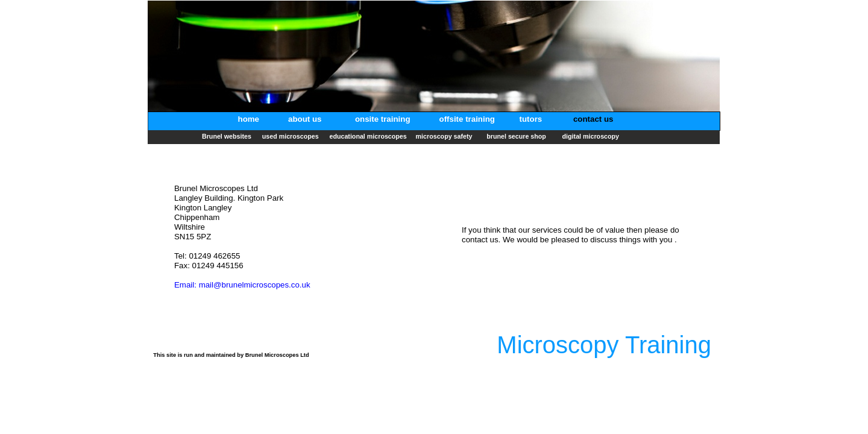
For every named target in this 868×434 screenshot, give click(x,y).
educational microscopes (368, 136)
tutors (531, 119)
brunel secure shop (518, 136)
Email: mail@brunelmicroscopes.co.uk (242, 285)
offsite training (467, 119)
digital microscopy (591, 136)
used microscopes (291, 136)
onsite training (383, 119)
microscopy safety (446, 136)
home (250, 119)
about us (306, 119)
